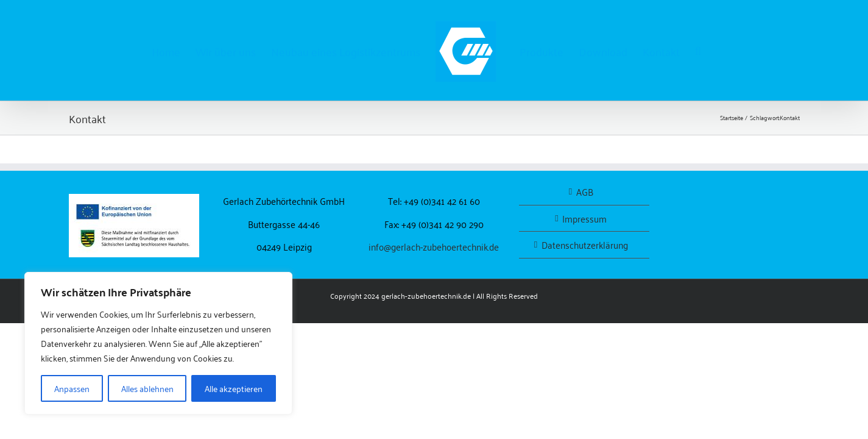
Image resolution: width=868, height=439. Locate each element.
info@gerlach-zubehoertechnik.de (434, 246)
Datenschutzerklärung (585, 245)
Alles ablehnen (147, 388)
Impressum (584, 219)
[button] (744, 51)
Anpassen (72, 388)
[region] (158, 343)
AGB (585, 192)
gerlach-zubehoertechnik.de (426, 295)
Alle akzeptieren (234, 388)
